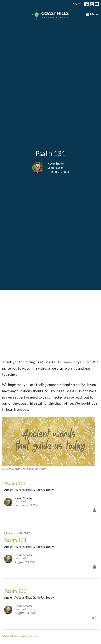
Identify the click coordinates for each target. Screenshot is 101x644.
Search (77, 4)
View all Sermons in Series (20, 636)
